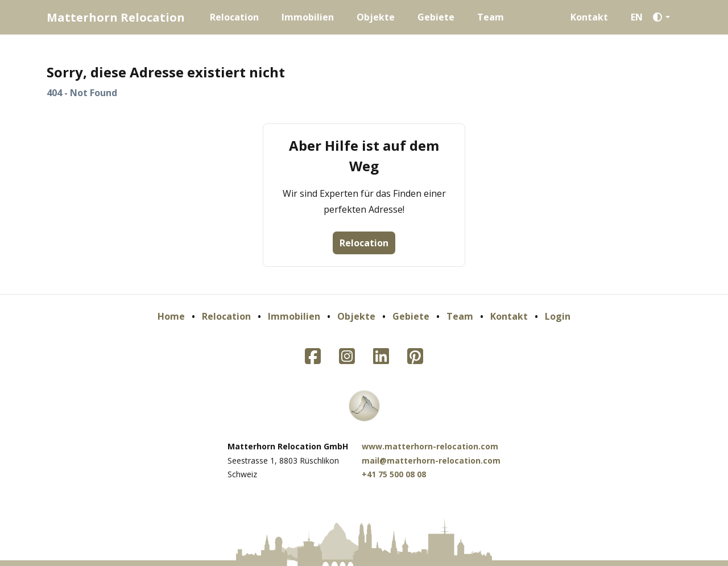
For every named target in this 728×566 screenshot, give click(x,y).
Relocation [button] (364, 243)
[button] (664, 17)
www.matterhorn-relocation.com (430, 446)
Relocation (234, 17)
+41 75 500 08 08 (394, 474)
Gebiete (436, 17)
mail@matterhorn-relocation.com (431, 460)
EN (637, 17)
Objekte (376, 17)
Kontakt (589, 17)
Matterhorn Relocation (116, 17)
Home (171, 316)
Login (558, 316)
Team (491, 17)
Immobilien (308, 17)
